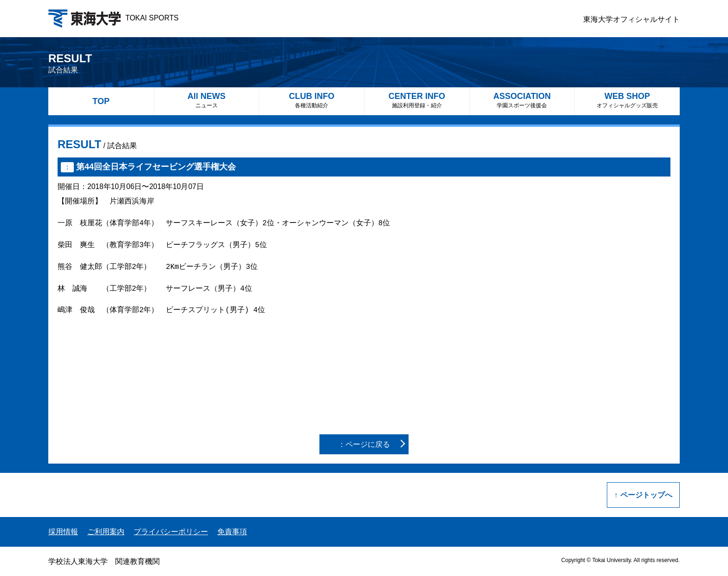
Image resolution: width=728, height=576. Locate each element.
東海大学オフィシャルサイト (631, 19)
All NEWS (207, 100)
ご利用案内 (106, 532)
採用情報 (63, 532)
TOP (101, 101)
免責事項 (232, 532)
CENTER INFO (417, 100)
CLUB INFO (312, 100)
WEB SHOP (627, 100)
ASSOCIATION (522, 100)
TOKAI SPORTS (114, 18)
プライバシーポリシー (171, 532)
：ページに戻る (364, 444)
